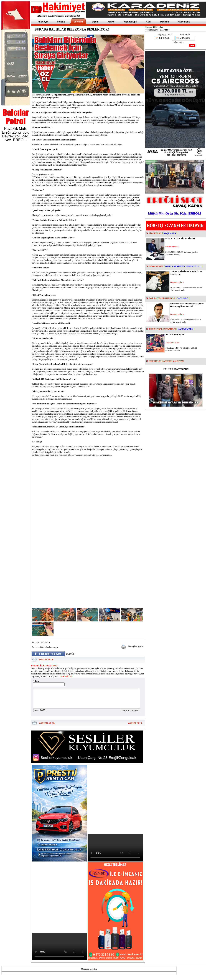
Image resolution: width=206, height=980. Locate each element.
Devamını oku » (172, 247)
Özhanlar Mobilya (89, 973)
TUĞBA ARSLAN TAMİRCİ (162, 329)
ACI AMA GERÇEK (175, 334)
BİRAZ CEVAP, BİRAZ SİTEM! (180, 239)
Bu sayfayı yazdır (136, 646)
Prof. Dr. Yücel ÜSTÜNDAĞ (162, 298)
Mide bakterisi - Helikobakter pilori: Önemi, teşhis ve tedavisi (187, 305)
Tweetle (70, 654)
